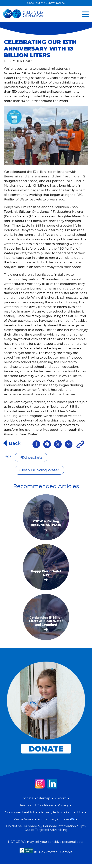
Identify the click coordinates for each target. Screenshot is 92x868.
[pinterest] (47, 445)
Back (15, 443)
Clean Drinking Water (39, 470)
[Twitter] (58, 445)
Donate (28, 798)
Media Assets (23, 819)
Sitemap (44, 798)
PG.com (60, 798)
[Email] (69, 445)
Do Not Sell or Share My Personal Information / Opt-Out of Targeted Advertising (46, 828)
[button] (85, 14)
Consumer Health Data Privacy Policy (34, 812)
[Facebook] (36, 445)
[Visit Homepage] (24, 14)
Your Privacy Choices (56, 819)
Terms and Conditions (37, 805)
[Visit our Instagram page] (40, 784)
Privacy (63, 805)
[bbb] (26, 851)
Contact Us (75, 812)
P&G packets (31, 457)
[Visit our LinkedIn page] (52, 784)
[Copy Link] (80, 445)
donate (46, 749)
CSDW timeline (55, 3)
